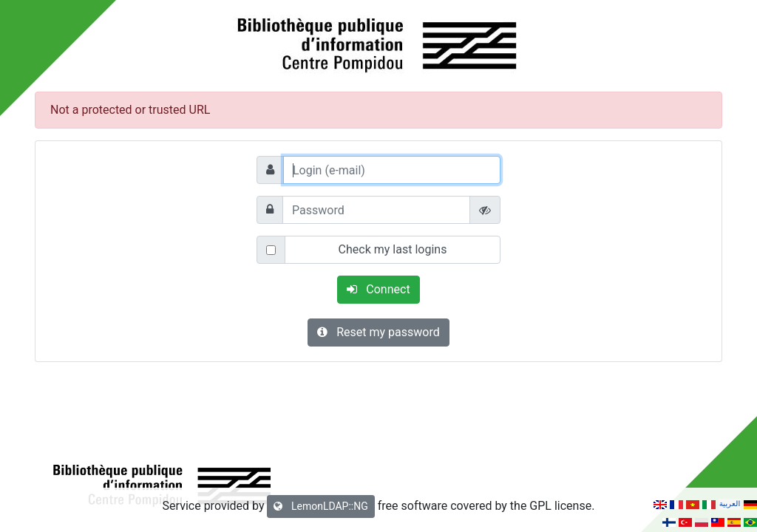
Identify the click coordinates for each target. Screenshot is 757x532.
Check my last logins (393, 249)
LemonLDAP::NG (320, 506)
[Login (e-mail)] (392, 170)
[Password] (376, 210)
